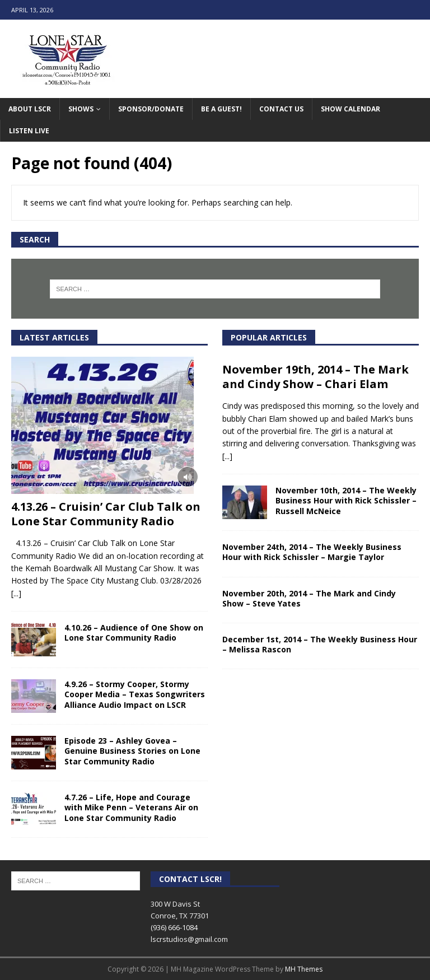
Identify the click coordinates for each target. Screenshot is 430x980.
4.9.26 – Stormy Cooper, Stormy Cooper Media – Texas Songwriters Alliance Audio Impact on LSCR (135, 694)
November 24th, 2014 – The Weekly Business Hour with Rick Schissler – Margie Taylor (312, 552)
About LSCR (30, 109)
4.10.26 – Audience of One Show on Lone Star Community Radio (134, 633)
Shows (81, 109)
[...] (16, 593)
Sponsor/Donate (151, 109)
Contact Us (281, 109)
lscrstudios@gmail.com (189, 939)
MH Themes (304, 969)
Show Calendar (350, 109)
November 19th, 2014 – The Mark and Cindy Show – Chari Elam (316, 377)
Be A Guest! (221, 109)
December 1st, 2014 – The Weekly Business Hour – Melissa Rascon (320, 644)
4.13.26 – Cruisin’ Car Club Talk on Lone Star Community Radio (106, 514)
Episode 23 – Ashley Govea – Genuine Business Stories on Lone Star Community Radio (132, 751)
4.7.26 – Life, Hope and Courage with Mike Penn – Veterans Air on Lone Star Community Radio (131, 807)
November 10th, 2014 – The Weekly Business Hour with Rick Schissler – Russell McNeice (346, 500)
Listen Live (29, 131)
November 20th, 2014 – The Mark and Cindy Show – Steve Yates (309, 598)
